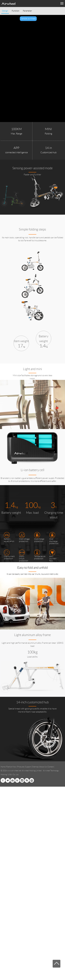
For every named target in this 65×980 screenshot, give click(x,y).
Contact (51, 767)
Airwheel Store (17, 780)
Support (28, 767)
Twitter (8, 780)
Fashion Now (11, 767)
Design (5, 11)
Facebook (3, 780)
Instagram (22, 780)
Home (3, 767)
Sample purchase (28, 19)
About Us (43, 767)
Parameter (27, 11)
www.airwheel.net (14, 771)
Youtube (13, 780)
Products (21, 767)
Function (16, 11)
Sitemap (35, 767)
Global (32, 780)
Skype (27, 780)
